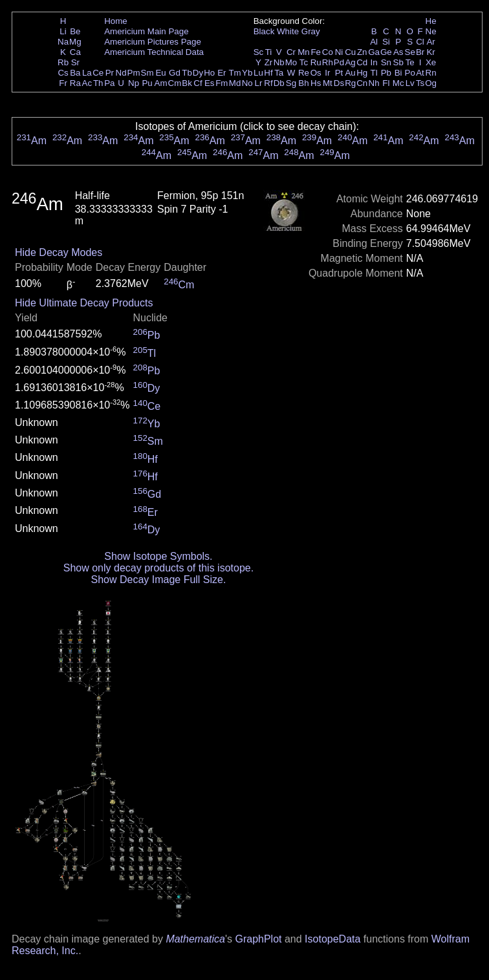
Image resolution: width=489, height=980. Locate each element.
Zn (362, 52)
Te (410, 62)
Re (304, 73)
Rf (268, 83)
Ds (339, 83)
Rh (328, 62)
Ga (374, 52)
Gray (311, 31)
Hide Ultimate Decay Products (84, 303)
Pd (339, 62)
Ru (316, 62)
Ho (209, 73)
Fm (222, 83)
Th (98, 83)
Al (374, 42)
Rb (63, 62)
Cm (175, 83)
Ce (98, 73)
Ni (339, 52)
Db (279, 83)
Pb (386, 73)
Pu (147, 83)
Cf (198, 83)
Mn (304, 52)
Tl (374, 73)
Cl (420, 42)
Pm (134, 73)
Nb (279, 62)
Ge (386, 52)
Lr (259, 83)
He (431, 21)
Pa (109, 83)
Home (116, 21)
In (374, 62)
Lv (410, 83)
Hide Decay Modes (59, 252)
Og (431, 83)
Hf (268, 73)
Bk (187, 83)
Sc (259, 52)
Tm (234, 73)
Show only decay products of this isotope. (158, 568)
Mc (398, 83)
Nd (121, 73)
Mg (75, 42)
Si (386, 42)
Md (235, 83)
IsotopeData (332, 939)
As (398, 52)
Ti (269, 52)
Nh (374, 83)
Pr (110, 73)
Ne (431, 31)
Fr (63, 83)
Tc (304, 62)
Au (350, 73)
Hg (362, 73)
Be (75, 31)
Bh (303, 83)
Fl (386, 83)
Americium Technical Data (154, 52)
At (420, 73)
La (87, 73)
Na (63, 42)
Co (328, 52)
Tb (187, 73)
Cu (350, 52)
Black (264, 31)
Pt (339, 73)
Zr (269, 62)
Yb (247, 73)
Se (410, 52)
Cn (362, 83)
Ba (75, 73)
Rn (431, 73)
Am (161, 83)
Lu (258, 73)
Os (316, 73)
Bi (398, 73)
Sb (398, 62)
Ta (279, 73)
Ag (350, 62)
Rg (350, 83)
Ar (430, 42)
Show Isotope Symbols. (158, 556)
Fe (316, 52)
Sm (147, 73)
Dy (198, 73)
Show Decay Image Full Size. (158, 580)
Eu (160, 73)
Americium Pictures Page (153, 42)
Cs (63, 73)
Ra (75, 83)
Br (420, 52)
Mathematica (195, 939)
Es (210, 83)
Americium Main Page (146, 31)
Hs (316, 83)
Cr (291, 52)
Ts (420, 83)
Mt (328, 83)
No (247, 83)
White (288, 31)
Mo (291, 62)
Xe (431, 62)
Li (63, 31)
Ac (87, 83)
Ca (75, 52)
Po (410, 73)
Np (134, 83)
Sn (386, 62)
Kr (430, 52)
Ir (327, 73)
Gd (175, 73)
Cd (362, 62)
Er (222, 73)
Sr (75, 62)
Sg (291, 83)
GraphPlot (258, 939)
